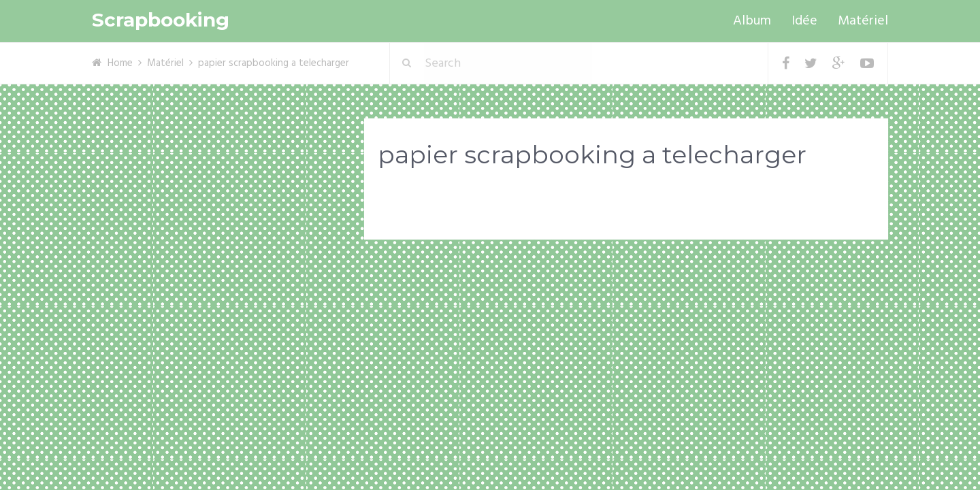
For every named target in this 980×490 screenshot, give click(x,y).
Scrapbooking (161, 20)
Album (752, 21)
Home (120, 63)
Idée (804, 21)
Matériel (863, 21)
